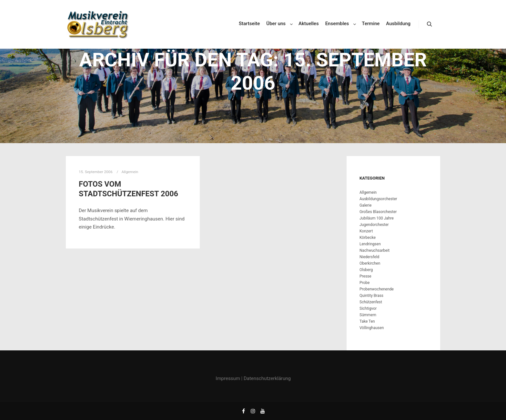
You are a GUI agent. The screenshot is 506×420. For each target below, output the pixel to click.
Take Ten (367, 321)
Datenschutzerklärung (267, 378)
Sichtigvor (368, 308)
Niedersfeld (369, 257)
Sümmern (368, 315)
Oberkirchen (370, 263)
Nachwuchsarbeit (374, 250)
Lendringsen (370, 244)
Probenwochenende (377, 289)
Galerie (365, 205)
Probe (364, 283)
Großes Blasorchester (378, 212)
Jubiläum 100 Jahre (377, 218)
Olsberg (366, 270)
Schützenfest (371, 302)
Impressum (228, 378)
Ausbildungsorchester (378, 199)
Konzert (366, 231)
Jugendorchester (374, 225)
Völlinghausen (372, 328)
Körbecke (368, 238)
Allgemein (368, 192)
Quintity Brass (371, 296)
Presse (365, 276)
